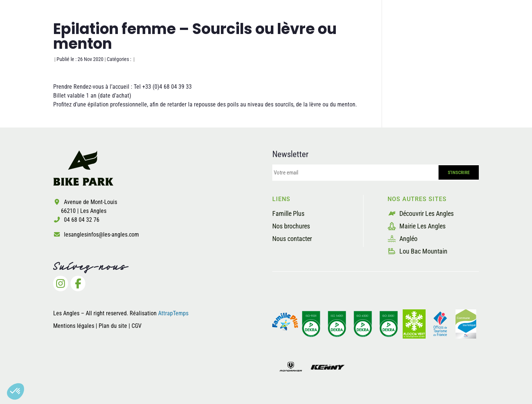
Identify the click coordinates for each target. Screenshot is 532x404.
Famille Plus (288, 213)
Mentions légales (74, 326)
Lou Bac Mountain (417, 251)
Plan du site (114, 326)
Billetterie (467, 35)
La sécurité (344, 35)
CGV (137, 326)
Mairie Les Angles (417, 226)
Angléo (403, 239)
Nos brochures (291, 226)
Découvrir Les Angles (421, 213)
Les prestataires (407, 35)
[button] (16, 391)
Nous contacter (292, 239)
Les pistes (293, 35)
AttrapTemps (173, 313)
